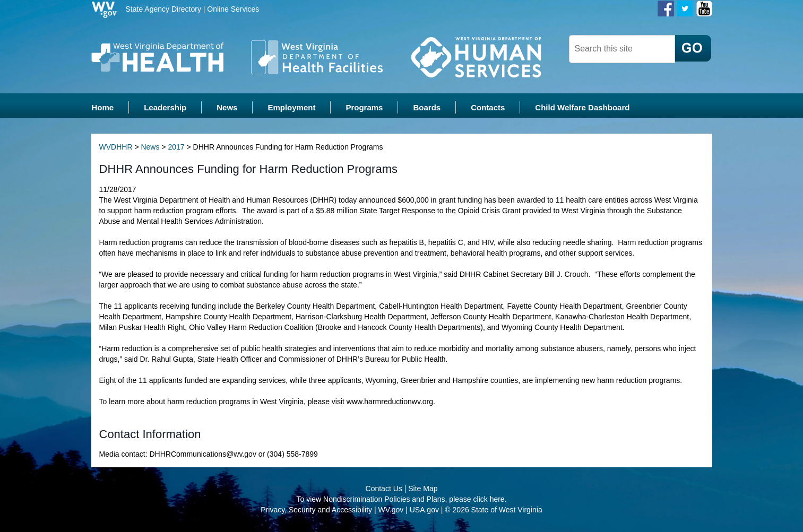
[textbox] (622, 49)
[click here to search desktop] (693, 48)
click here (489, 500)
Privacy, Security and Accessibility (316, 511)
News (150, 149)
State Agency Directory (163, 9)
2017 (176, 149)
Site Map (423, 490)
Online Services (233, 9)
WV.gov (391, 511)
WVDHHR (116, 149)
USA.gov (424, 511)
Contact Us (384, 490)
